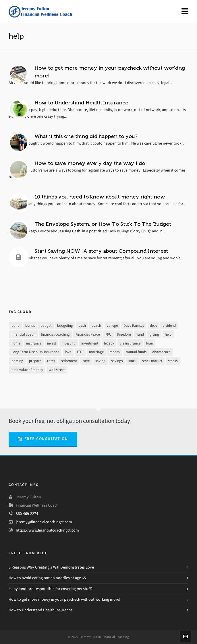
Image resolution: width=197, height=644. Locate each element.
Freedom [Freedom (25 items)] (124, 334)
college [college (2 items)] (112, 325)
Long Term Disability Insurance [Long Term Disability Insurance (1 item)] (35, 352)
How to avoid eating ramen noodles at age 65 (47, 578)
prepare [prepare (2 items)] (35, 361)
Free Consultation (43, 439)
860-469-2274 (27, 514)
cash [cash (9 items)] (82, 325)
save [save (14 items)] (86, 361)
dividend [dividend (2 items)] (169, 325)
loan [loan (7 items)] (150, 343)
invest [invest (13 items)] (52, 343)
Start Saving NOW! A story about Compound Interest (101, 251)
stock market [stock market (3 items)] (152, 361)
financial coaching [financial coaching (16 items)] (55, 334)
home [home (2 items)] (16, 343)
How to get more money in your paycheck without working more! (64, 599)
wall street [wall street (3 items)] (57, 370)
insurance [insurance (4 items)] (34, 343)
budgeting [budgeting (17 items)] (65, 325)
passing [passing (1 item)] (17, 361)
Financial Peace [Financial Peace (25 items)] (88, 334)
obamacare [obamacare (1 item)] (161, 352)
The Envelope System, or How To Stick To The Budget (103, 224)
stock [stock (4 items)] (132, 361)
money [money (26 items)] (115, 352)
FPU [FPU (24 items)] (108, 334)
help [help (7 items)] (168, 334)
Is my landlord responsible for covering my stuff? (51, 589)
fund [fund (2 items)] (140, 334)
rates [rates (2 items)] (51, 361)
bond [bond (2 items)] (16, 325)
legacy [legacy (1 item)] (109, 343)
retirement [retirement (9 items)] (69, 361)
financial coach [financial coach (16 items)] (23, 334)
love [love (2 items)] (68, 352)
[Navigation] (185, 11)
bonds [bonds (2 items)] (30, 325)
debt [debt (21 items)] (153, 325)
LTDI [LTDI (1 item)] (80, 352)
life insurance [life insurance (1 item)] (130, 343)
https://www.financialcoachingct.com (47, 530)
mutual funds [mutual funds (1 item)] (136, 352)
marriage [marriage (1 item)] (96, 352)
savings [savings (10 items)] (117, 361)
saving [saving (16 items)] (100, 361)
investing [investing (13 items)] (69, 343)
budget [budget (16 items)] (46, 325)
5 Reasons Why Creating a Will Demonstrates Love (51, 567)
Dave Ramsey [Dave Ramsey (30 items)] (134, 325)
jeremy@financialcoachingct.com (44, 522)
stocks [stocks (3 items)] (173, 361)
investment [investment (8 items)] (90, 343)
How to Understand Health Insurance (81, 103)
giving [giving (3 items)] (154, 334)
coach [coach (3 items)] (96, 325)
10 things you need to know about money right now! (101, 197)
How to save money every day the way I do (90, 163)
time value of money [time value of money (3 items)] (27, 370)
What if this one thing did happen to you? (86, 136)
